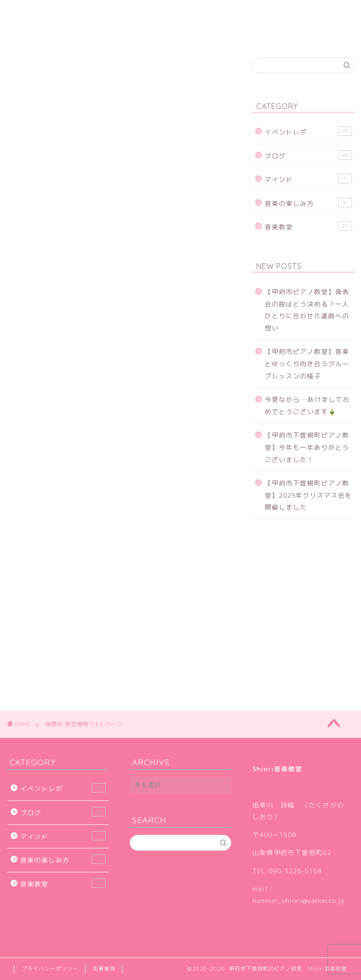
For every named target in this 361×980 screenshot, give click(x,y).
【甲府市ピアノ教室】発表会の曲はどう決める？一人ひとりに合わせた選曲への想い (307, 310)
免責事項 (104, 969)
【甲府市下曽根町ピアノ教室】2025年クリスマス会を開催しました (308, 495)
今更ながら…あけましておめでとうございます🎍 (307, 405)
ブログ (215, 13)
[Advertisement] (119, 194)
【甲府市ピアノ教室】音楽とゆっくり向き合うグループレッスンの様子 (307, 363)
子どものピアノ (90, 13)
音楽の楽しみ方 (308, 203)
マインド (308, 179)
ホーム (32, 13)
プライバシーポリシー (50, 969)
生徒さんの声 (160, 13)
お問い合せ (39, 31)
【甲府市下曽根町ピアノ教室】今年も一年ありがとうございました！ (307, 447)
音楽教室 (308, 226)
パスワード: (69, 337)
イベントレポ (308, 131)
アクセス (263, 13)
